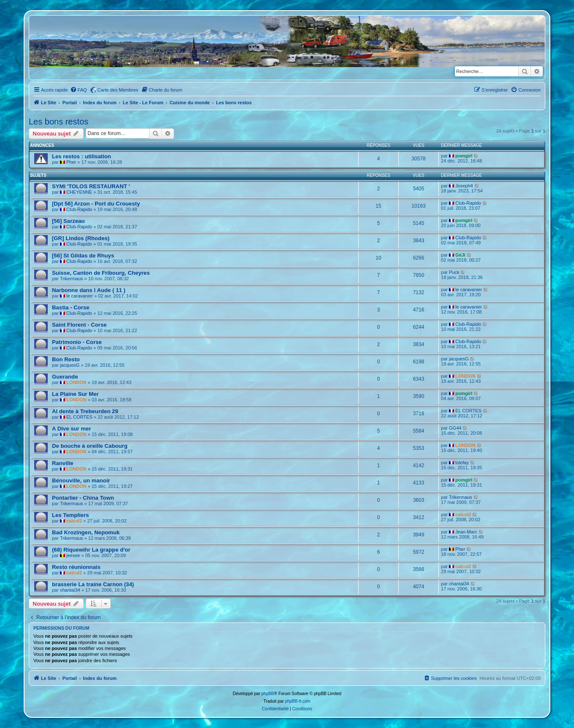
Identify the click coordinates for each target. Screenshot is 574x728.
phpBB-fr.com (298, 701)
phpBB (268, 694)
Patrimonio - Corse (77, 342)
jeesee (73, 555)
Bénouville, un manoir (81, 480)
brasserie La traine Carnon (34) (93, 584)
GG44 (455, 428)
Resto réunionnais (76, 567)
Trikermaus (72, 279)
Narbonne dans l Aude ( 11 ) (89, 290)
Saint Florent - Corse (79, 325)
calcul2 (74, 521)
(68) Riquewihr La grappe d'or (91, 550)
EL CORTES (79, 417)
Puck (454, 272)
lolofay (462, 463)
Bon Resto (66, 359)
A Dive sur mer (72, 429)
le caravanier (80, 296)
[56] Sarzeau (68, 221)
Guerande (65, 377)
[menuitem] (79, 90)
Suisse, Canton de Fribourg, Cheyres (101, 273)
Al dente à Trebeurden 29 (85, 411)
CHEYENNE (79, 192)
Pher (71, 162)
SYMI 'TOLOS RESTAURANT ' (91, 186)
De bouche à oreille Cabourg (90, 446)
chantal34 (70, 590)
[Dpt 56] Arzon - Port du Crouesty (96, 204)
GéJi (460, 255)
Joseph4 (464, 186)
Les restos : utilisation (82, 156)
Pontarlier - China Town (83, 498)
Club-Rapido (79, 209)
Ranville (63, 463)
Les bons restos (58, 122)
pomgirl (464, 156)
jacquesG (70, 365)
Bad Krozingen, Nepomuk (86, 532)
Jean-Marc (466, 532)
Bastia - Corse (71, 307)
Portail (70, 103)
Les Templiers (71, 515)
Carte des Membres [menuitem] (118, 90)
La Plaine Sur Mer (75, 394)
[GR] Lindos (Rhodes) (81, 238)
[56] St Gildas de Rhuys (83, 256)
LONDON (76, 382)
